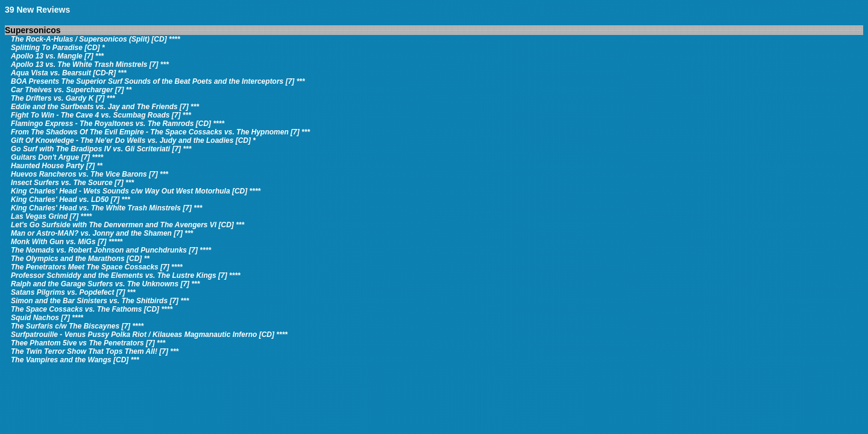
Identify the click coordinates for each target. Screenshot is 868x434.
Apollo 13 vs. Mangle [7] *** (57, 56)
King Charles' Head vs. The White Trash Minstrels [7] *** (106, 208)
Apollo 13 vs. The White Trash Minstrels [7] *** (90, 64)
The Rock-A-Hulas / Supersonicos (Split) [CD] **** (96, 39)
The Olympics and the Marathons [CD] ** (80, 259)
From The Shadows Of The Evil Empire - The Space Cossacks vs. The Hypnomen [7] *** (160, 132)
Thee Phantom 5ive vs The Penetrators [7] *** (88, 343)
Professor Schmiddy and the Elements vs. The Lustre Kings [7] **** (126, 275)
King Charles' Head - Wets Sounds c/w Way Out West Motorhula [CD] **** (136, 191)
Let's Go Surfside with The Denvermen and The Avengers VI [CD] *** (127, 225)
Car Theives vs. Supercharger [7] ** (71, 90)
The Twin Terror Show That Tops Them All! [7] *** (95, 351)
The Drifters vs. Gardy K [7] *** (63, 98)
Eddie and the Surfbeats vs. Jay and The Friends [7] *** (105, 107)
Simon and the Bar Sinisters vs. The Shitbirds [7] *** (100, 301)
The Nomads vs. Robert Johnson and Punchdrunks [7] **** (111, 250)
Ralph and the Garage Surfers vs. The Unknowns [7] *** (105, 284)
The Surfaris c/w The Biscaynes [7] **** (77, 326)
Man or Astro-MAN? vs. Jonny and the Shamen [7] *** (102, 233)
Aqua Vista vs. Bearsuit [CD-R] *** (69, 73)
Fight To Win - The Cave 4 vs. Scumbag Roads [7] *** (101, 115)
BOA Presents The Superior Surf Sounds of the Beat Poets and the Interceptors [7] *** (158, 81)
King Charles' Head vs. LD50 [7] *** (71, 200)
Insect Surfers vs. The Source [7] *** (72, 183)
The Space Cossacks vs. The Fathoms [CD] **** (92, 309)
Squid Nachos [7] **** (47, 318)
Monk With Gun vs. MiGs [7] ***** (67, 242)
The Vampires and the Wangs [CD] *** (75, 360)
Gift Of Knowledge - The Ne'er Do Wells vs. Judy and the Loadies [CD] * (133, 140)
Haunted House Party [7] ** (57, 166)
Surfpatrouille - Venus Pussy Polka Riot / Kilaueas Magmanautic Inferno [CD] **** (149, 335)
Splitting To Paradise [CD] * (58, 48)
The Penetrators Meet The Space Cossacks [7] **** (97, 267)
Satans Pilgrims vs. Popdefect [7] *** (73, 292)
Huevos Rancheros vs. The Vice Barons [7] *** (90, 174)
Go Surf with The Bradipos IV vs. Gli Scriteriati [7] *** (101, 149)
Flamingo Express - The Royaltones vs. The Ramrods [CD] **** (118, 124)
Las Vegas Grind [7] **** (51, 216)
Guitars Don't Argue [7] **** (57, 157)
